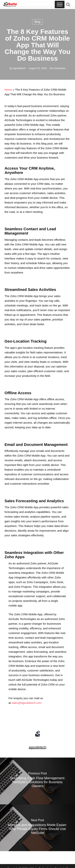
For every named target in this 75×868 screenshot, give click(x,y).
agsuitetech (19, 68)
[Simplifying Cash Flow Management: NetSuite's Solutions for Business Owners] (37, 781)
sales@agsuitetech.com (27, 703)
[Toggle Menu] (60, 4)
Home (8, 90)
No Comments (57, 68)
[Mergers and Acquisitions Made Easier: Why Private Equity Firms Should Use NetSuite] (37, 828)
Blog (37, 22)
